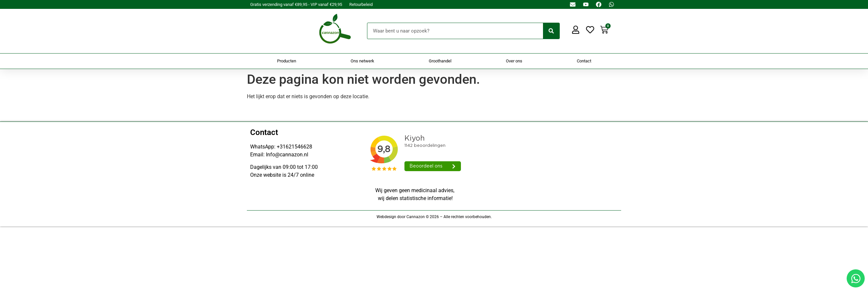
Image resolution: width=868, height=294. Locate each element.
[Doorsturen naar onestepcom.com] (434, 147)
